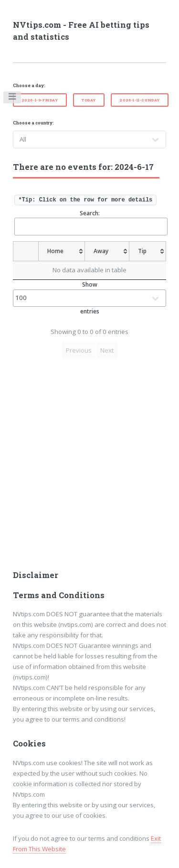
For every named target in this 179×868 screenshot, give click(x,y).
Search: (90, 222)
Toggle (13, 99)
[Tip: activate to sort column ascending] (148, 251)
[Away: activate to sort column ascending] (107, 251)
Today (89, 100)
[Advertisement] (89, 467)
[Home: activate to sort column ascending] (61, 251)
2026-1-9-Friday (40, 100)
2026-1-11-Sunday (140, 100)
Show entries (90, 298)
